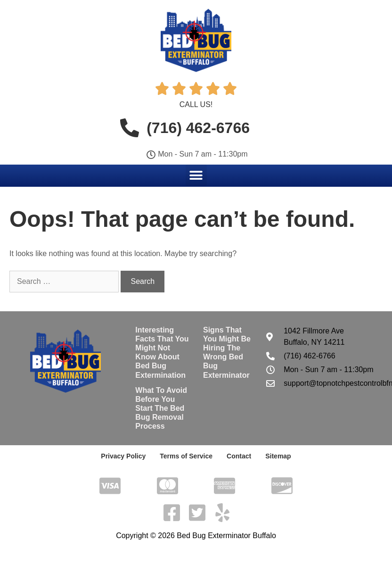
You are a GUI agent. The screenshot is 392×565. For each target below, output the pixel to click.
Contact (239, 456)
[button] (196, 175)
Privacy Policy (123, 456)
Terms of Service (186, 456)
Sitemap (278, 456)
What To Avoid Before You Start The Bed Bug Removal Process (161, 408)
